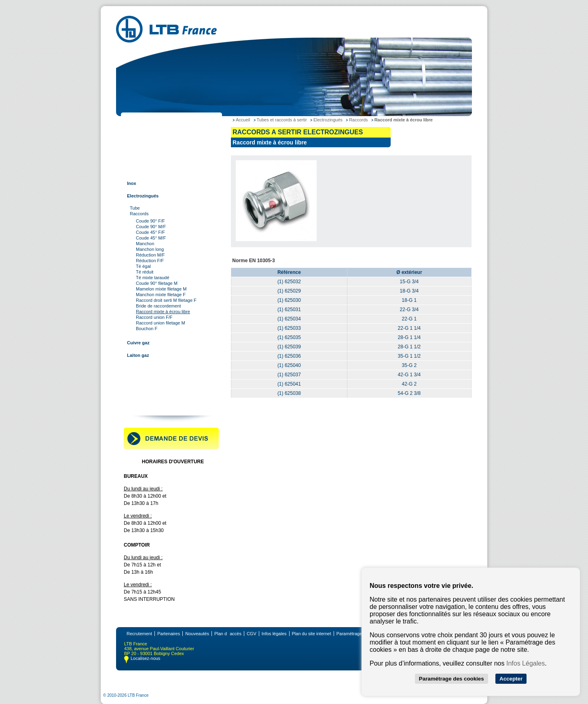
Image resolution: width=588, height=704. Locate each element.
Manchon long (150, 249)
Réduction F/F (150, 261)
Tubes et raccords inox (150, 158)
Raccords (139, 214)
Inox (132, 183)
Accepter (511, 679)
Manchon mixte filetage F (161, 295)
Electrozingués (143, 196)
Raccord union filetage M (161, 323)
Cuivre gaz (138, 343)
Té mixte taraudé (153, 278)
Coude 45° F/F (150, 232)
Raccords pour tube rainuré (155, 380)
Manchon (145, 244)
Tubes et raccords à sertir (153, 171)
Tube (135, 208)
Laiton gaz (138, 355)
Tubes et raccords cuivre (152, 146)
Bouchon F (147, 329)
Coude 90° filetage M (157, 283)
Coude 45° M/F (151, 238)
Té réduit (145, 272)
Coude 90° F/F (150, 221)
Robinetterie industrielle (151, 393)
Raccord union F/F (154, 317)
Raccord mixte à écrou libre (163, 312)
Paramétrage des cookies (452, 679)
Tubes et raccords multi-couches (161, 368)
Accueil (243, 120)
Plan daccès (228, 634)
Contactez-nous (143, 405)
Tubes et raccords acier (151, 133)
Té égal (143, 266)
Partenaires (169, 634)
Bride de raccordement (158, 306)
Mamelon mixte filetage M (161, 289)
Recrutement (139, 634)
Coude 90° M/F (151, 227)
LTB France (138, 121)
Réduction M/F (150, 255)
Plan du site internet (312, 634)
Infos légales (274, 634)
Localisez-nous (145, 658)
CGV (252, 634)
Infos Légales (526, 663)
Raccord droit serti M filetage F (166, 300)
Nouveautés (197, 634)
